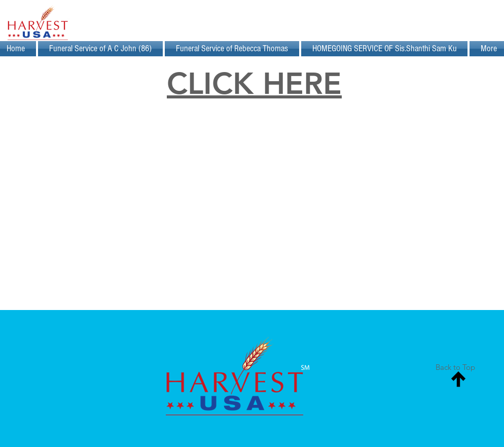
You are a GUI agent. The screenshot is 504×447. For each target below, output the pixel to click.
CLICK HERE (254, 83)
